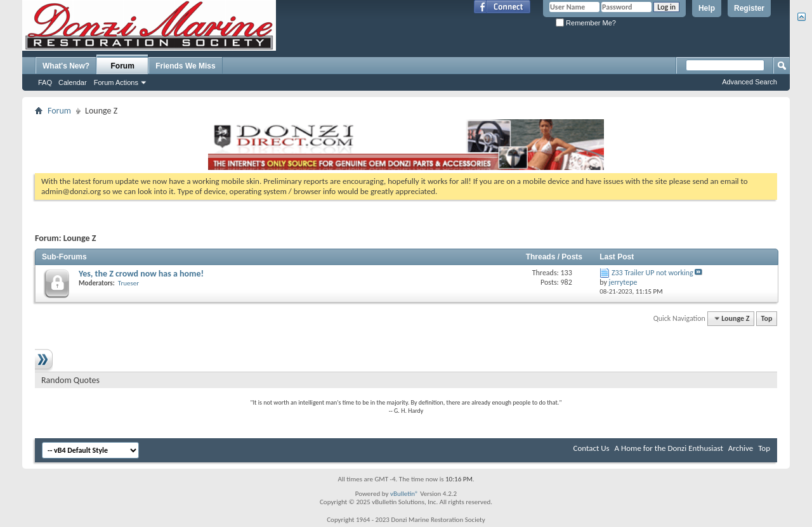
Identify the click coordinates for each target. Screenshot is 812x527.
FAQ (45, 82)
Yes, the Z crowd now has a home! (141, 274)
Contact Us (592, 448)
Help (707, 8)
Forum (123, 66)
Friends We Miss (185, 66)
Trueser (128, 283)
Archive (741, 448)
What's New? (66, 66)
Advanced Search (750, 82)
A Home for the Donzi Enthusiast (669, 448)
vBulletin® (404, 494)
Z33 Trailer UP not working (652, 273)
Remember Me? (586, 23)
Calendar (73, 82)
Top (767, 318)
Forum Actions (116, 82)
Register (749, 8)
